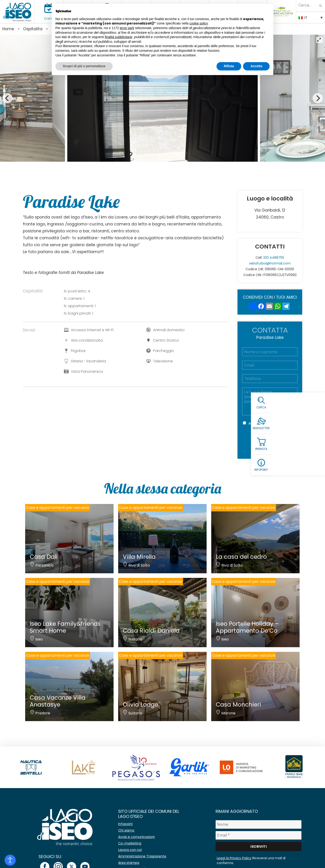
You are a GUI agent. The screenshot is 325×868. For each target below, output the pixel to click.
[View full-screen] (319, 40)
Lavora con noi (130, 850)
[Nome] (259, 824)
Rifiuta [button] (229, 66)
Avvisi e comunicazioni (136, 837)
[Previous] (7, 98)
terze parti (127, 28)
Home (8, 29)
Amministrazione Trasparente (142, 856)
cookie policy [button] (199, 23)
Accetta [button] (256, 66)
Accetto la (268, 423)
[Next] (318, 98)
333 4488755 (274, 258)
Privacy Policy (277, 423)
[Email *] (259, 835)
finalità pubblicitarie (119, 37)
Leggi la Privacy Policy (234, 858)
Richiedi (270, 443)
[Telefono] (270, 379)
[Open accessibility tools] (10, 860)
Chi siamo (126, 830)
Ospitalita (33, 29)
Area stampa (129, 863)
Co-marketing (130, 843)
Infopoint (125, 824)
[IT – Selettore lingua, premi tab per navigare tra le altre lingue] (311, 17)
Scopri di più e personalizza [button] (84, 66)
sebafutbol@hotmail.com (270, 263)
